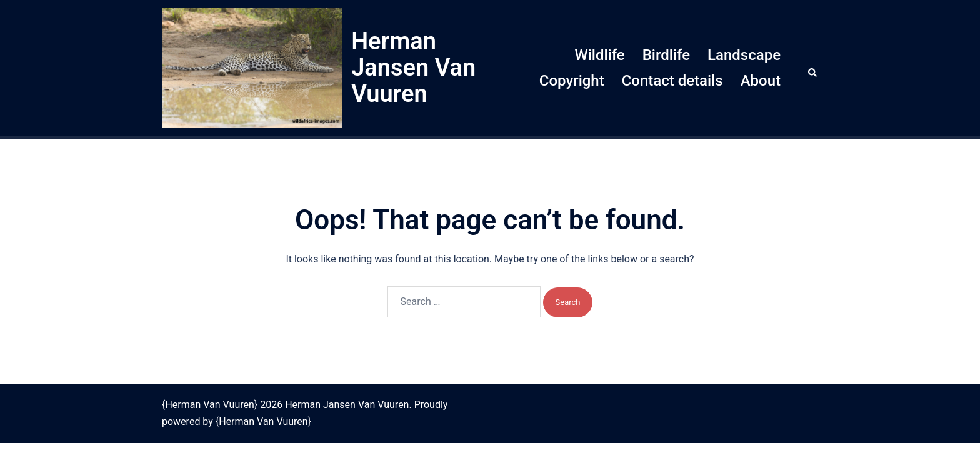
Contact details (672, 81)
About (761, 81)
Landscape (744, 55)
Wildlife (600, 55)
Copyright (572, 81)
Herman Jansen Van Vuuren (413, 67)
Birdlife (666, 55)
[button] (813, 68)
